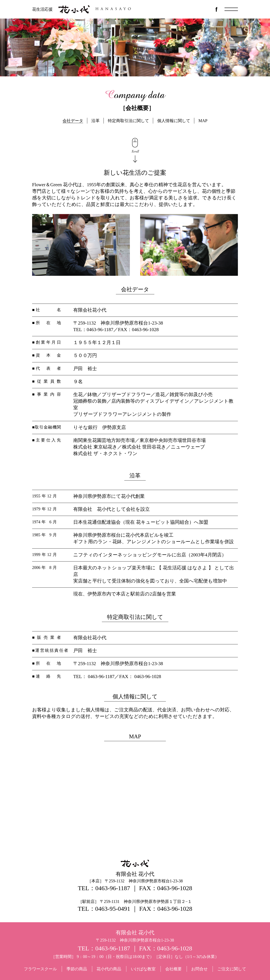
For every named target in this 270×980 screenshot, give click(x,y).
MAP (203, 121)
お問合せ (199, 969)
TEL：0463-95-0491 (104, 909)
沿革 (95, 121)
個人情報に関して (174, 121)
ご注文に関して (232, 969)
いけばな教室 (143, 969)
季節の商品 (77, 969)
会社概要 (173, 969)
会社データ (73, 121)
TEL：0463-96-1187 (104, 888)
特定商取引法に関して (128, 121)
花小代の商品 (109, 969)
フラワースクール (40, 969)
